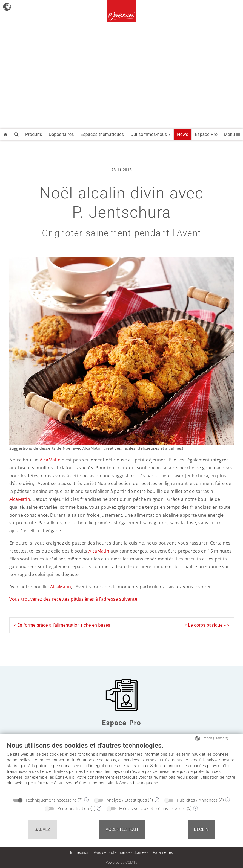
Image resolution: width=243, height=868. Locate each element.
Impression (80, 852)
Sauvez (42, 829)
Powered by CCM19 (121, 862)
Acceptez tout (122, 829)
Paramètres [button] (163, 852)
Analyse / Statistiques (127, 800)
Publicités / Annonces (197, 800)
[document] (121, 768)
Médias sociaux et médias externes (152, 808)
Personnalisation (73, 808)
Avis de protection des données (121, 852)
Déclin (201, 829)
